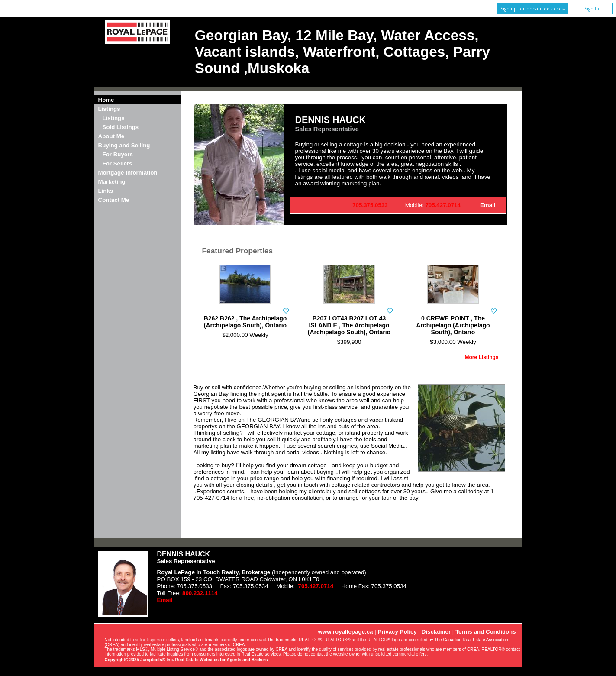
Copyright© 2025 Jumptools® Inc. (139, 660)
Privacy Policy (397, 632)
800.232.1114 (200, 593)
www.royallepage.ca (346, 632)
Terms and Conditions (486, 632)
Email (488, 205)
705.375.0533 (370, 205)
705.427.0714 (443, 205)
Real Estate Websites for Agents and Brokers (222, 660)
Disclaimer (436, 632)
